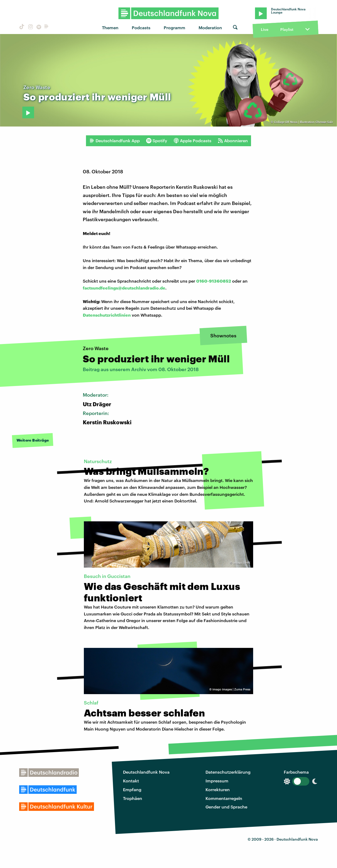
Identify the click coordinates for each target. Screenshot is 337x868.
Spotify (157, 141)
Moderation (210, 28)
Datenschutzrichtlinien (107, 315)
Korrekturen (218, 789)
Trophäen (133, 798)
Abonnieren (233, 141)
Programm (174, 28)
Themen (110, 28)
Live (265, 29)
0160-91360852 (214, 281)
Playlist (287, 29)
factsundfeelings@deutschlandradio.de (124, 288)
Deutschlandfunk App (114, 141)
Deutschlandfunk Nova (146, 772)
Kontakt (131, 781)
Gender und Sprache (226, 807)
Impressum (217, 781)
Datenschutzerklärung (228, 772)
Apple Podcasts (192, 141)
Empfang (132, 789)
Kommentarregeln (224, 798)
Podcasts (141, 28)
